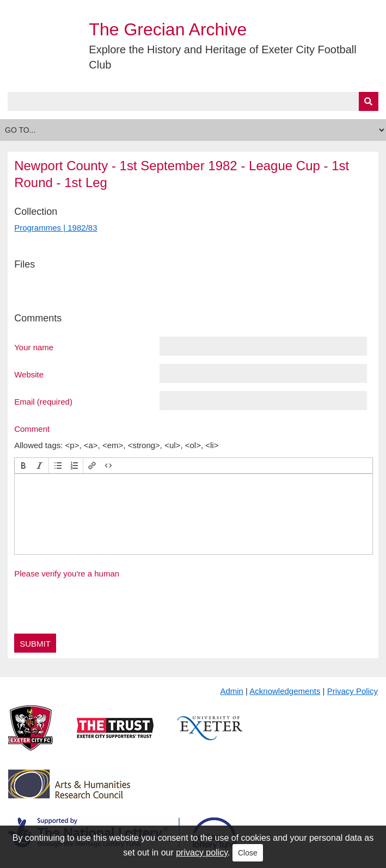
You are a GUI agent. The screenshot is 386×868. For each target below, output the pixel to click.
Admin (232, 691)
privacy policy (202, 852)
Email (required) (43, 401)
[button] (23, 466)
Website (29, 374)
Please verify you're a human (67, 573)
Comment (32, 429)
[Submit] (369, 101)
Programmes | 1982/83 (56, 228)
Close (248, 853)
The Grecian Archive (168, 29)
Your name (34, 347)
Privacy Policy (353, 691)
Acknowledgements (285, 691)
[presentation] (23, 466)
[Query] (193, 101)
